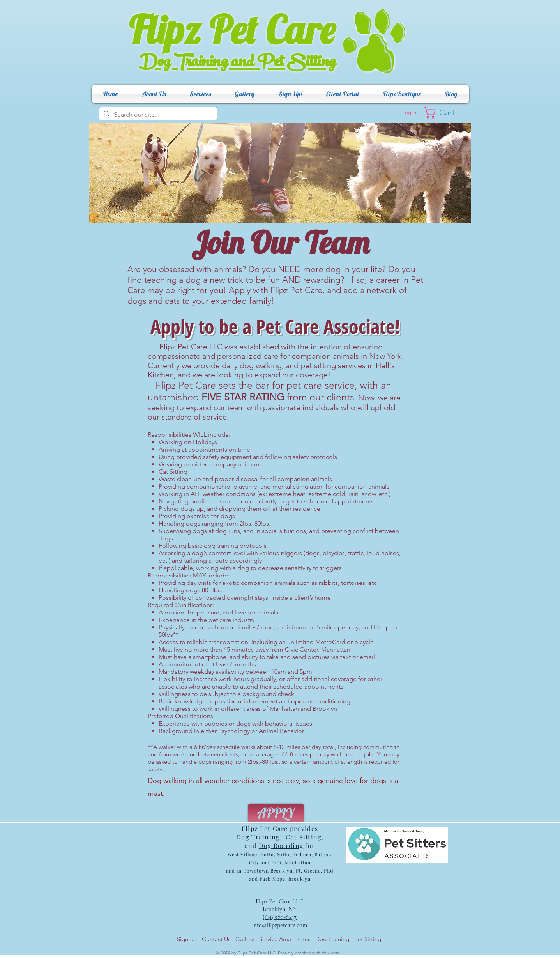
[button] (154, 94)
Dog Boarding (281, 846)
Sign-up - (189, 939)
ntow (260, 871)
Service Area (275, 939)
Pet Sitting (368, 939)
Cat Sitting (303, 837)
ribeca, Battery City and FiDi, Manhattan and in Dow (279, 862)
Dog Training (333, 939)
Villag (247, 854)
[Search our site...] (157, 115)
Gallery (245, 939)
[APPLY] (276, 813)
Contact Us (216, 939)
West (233, 854)
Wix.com (331, 953)
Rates (303, 939)
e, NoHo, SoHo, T (275, 854)
